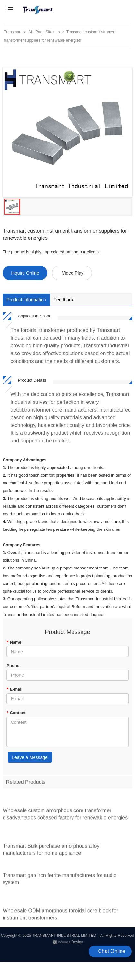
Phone (13, 666)
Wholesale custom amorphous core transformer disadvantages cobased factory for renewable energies (65, 816)
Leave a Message (30, 757)
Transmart (13, 32)
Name (14, 642)
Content (16, 713)
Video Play (73, 273)
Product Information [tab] (26, 300)
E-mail (14, 689)
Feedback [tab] (64, 300)
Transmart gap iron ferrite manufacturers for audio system (59, 881)
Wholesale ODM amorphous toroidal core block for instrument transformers (60, 916)
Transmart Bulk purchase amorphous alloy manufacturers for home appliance (51, 851)
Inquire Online (25, 273)
